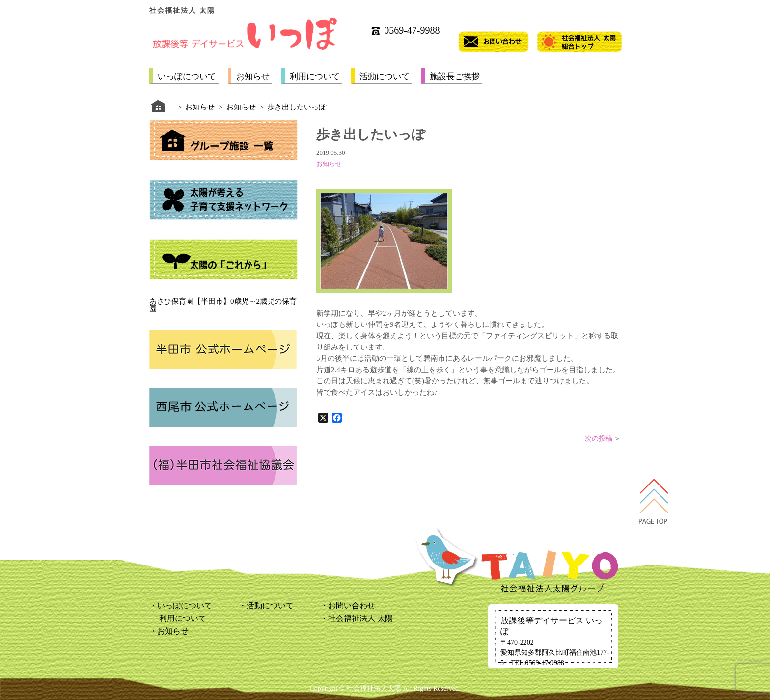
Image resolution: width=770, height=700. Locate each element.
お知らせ (253, 76)
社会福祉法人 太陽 (360, 618)
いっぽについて (187, 76)
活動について (385, 76)
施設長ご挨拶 (455, 76)
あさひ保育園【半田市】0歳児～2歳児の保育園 (223, 305)
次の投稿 (599, 439)
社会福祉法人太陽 (374, 688)
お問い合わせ (352, 606)
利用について (315, 76)
